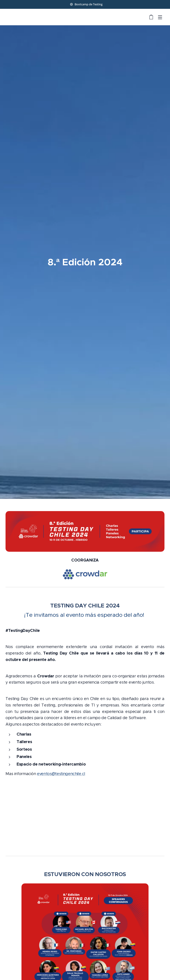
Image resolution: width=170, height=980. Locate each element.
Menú (160, 17)
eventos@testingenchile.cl (61, 774)
